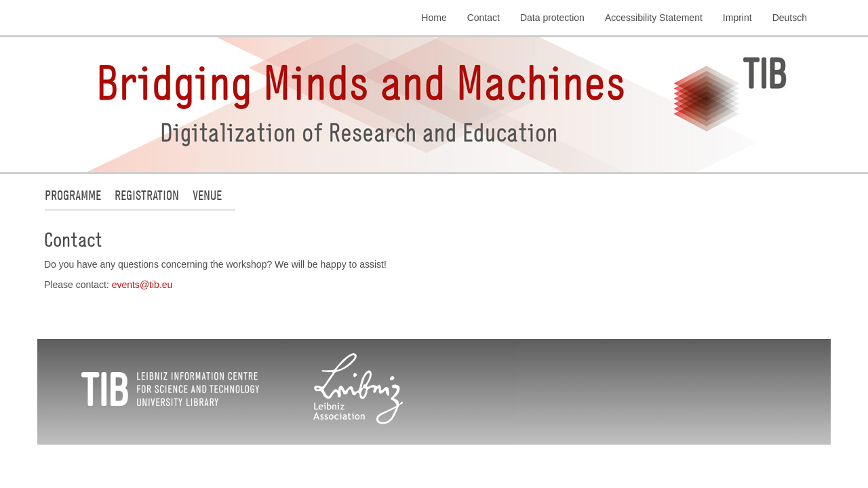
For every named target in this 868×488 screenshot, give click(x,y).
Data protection (552, 18)
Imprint (737, 18)
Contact (484, 18)
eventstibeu (142, 285)
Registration (147, 195)
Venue (207, 195)
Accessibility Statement (654, 18)
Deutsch (790, 18)
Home (434, 18)
